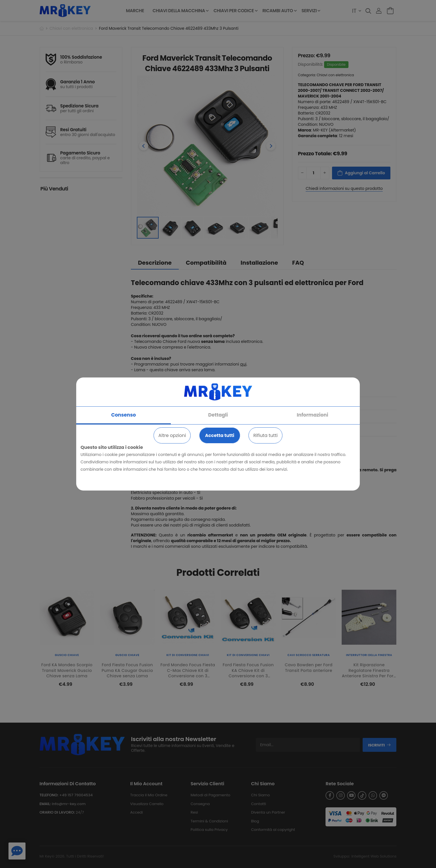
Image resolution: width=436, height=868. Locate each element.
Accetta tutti (220, 435)
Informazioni (312, 415)
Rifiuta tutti (265, 435)
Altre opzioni (172, 435)
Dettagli (218, 415)
